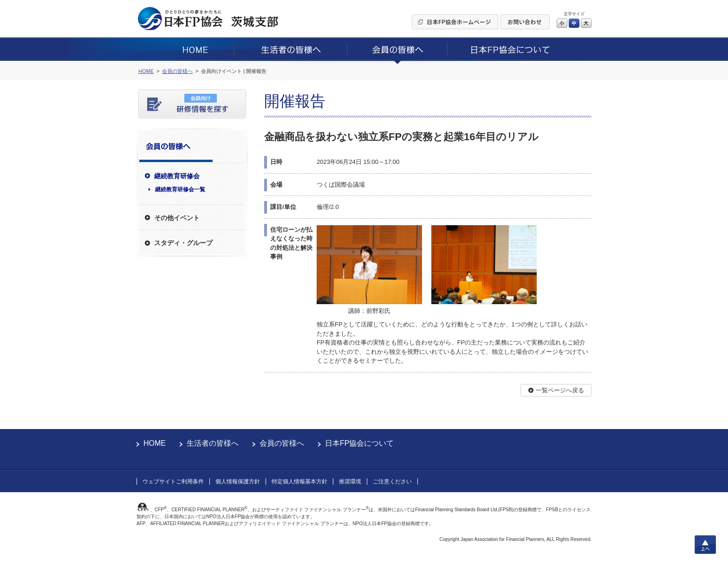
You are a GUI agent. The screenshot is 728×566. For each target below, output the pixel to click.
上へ (705, 545)
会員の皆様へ (282, 443)
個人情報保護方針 (238, 481)
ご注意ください (392, 481)
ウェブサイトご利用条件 (173, 481)
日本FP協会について (359, 443)
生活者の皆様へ (213, 443)
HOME (155, 443)
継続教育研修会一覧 (180, 189)
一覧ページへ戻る (560, 390)
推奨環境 (350, 481)
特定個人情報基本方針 (299, 481)
